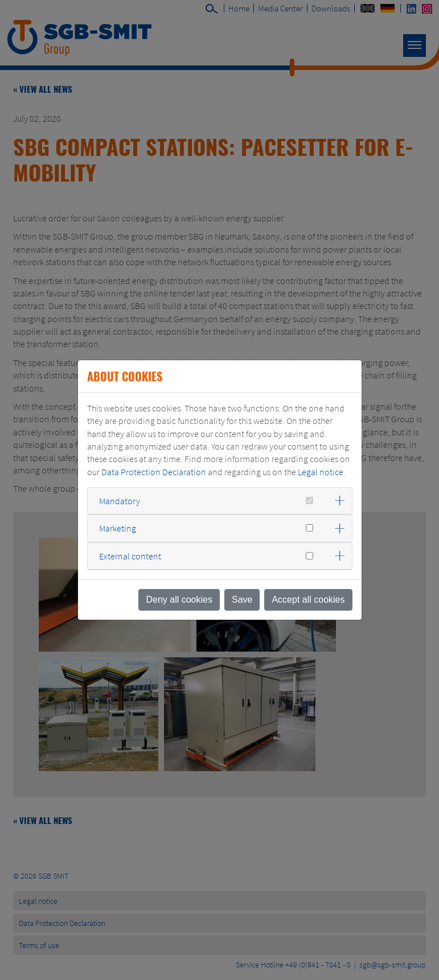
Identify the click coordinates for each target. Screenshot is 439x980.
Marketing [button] (118, 528)
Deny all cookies (179, 600)
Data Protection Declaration (154, 472)
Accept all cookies (308, 600)
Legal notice (321, 472)
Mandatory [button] (120, 501)
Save (242, 600)
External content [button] (130, 556)
